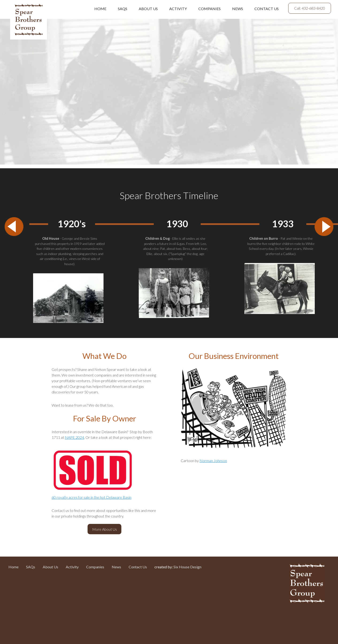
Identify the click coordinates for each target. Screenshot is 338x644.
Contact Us (267, 9)
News (238, 9)
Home (100, 9)
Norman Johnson (213, 461)
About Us (148, 9)
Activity (178, 9)
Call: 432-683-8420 (310, 8)
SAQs (123, 9)
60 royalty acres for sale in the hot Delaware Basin (92, 497)
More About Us (105, 529)
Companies (209, 9)
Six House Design (187, 567)
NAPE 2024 (74, 437)
